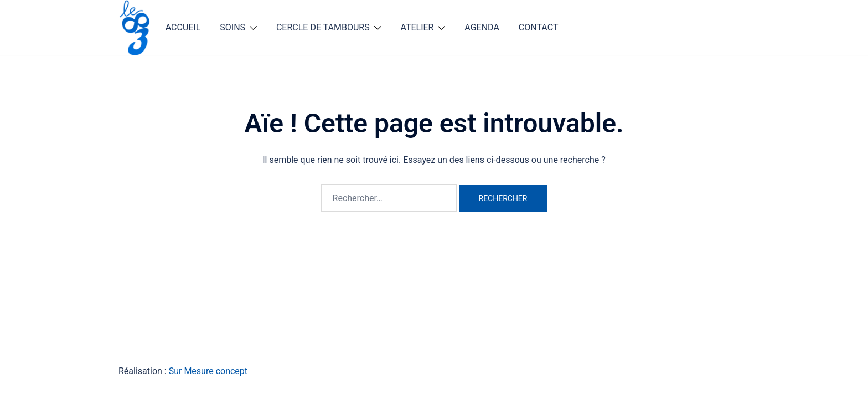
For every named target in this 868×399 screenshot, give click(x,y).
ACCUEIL (183, 27)
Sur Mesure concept (208, 371)
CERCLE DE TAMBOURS (323, 27)
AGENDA (482, 27)
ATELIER (417, 27)
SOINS (232, 27)
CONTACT (539, 27)
